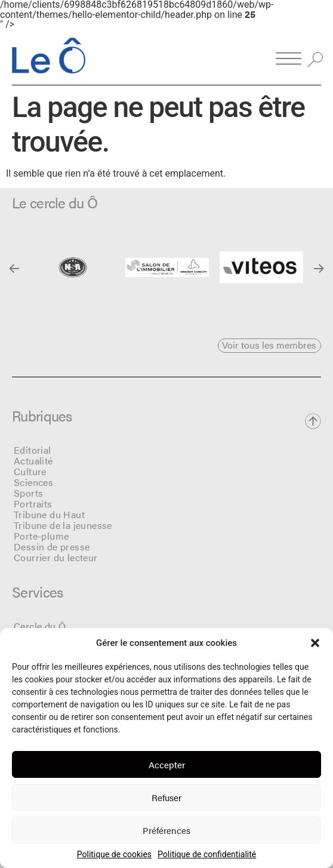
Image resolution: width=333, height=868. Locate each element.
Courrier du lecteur (56, 557)
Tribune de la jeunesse (63, 525)
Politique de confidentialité (207, 854)
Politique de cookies (114, 854)
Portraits (33, 504)
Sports (28, 493)
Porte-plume (41, 536)
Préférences (166, 830)
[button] (315, 643)
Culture (30, 471)
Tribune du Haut (49, 514)
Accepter (167, 764)
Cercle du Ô (40, 626)
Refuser (166, 797)
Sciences (33, 482)
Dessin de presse (52, 547)
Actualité (33, 461)
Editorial (33, 450)
